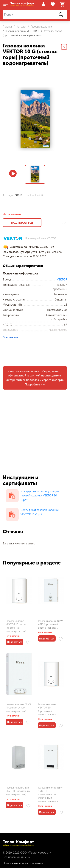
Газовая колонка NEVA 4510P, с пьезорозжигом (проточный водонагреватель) (51, 795)
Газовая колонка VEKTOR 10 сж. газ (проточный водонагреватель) (16, 626)
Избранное (53, 4)
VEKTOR (62, 280)
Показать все (10, 337)
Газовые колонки (41, 27)
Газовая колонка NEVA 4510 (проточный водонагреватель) (51, 624)
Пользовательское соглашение (23, 863)
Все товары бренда (41, 238)
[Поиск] (35, 15)
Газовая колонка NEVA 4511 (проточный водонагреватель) (18, 708)
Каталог (21, 27)
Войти (43, 4)
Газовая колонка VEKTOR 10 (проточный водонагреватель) (48, 709)
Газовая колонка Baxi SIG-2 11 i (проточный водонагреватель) (18, 791)
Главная (8, 27)
